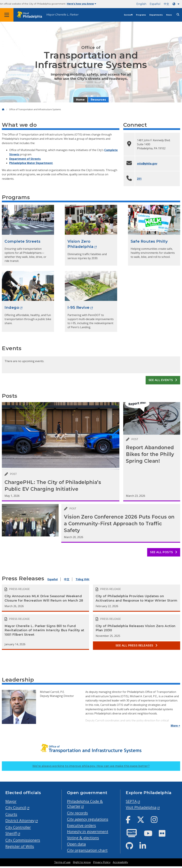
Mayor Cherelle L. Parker (62, 15)
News (169, 15)
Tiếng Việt (82, 579)
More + (175, 726)
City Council (16, 808)
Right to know (82, 862)
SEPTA (131, 801)
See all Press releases (137, 646)
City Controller (18, 827)
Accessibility (120, 862)
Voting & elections (83, 838)
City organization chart (87, 850)
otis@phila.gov (147, 164)
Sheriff (11, 833)
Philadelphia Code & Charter (85, 804)
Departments (156, 15)
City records (77, 813)
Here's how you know (81, 4)
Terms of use (62, 862)
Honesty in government (88, 831)
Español (155, 4)
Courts (11, 814)
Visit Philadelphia (141, 807)
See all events (163, 380)
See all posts (164, 552)
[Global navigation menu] (7, 15)
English (141, 4)
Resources (98, 100)
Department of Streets (25, 159)
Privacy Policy (102, 862)
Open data (76, 844)
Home (80, 100)
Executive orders (81, 825)
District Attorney (20, 820)
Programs (141, 15)
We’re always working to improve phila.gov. (91, 766)
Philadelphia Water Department (31, 163)
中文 (167, 4)
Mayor (11, 801)
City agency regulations (88, 819)
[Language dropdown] (177, 4)
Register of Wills (20, 846)
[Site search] (178, 15)
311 (139, 179)
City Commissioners (23, 840)
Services (128, 15)
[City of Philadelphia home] (31, 15)
